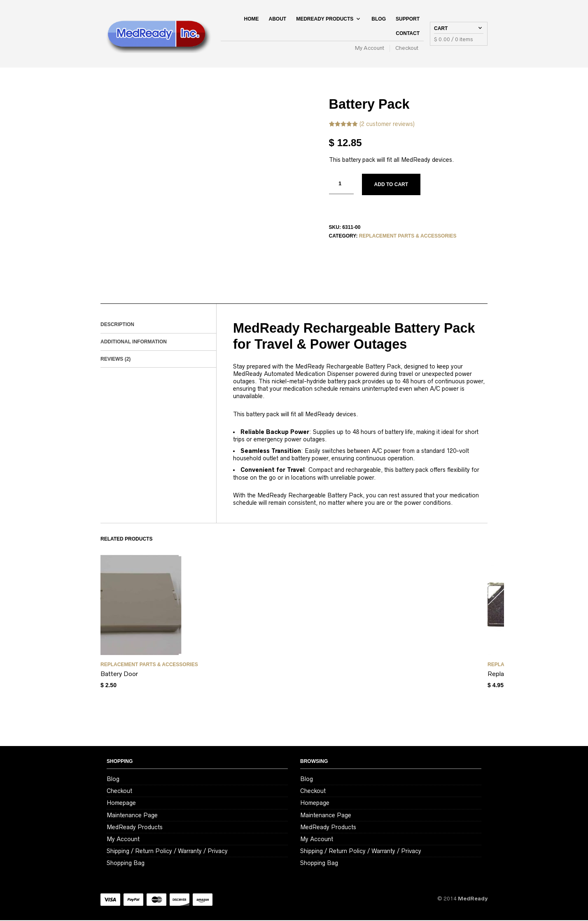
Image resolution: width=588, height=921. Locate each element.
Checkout (407, 48)
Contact (408, 34)
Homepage (121, 804)
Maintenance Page (132, 816)
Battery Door (119, 675)
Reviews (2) (115, 359)
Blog (379, 19)
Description (117, 325)
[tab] (158, 325)
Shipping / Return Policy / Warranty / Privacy (167, 851)
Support (408, 19)
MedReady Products (325, 19)
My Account (370, 48)
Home (252, 19)
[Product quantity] (341, 184)
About (278, 19)
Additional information (134, 342)
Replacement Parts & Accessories (408, 237)
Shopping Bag (126, 864)
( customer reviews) (387, 124)
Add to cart (391, 185)
